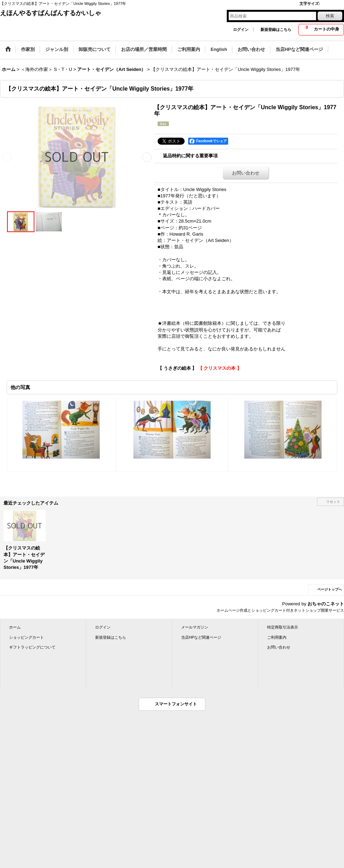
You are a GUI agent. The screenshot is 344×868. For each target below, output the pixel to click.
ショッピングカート (27, 637)
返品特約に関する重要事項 (190, 156)
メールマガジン (195, 627)
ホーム (15, 627)
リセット (333, 502)
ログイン (241, 29)
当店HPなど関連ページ (201, 637)
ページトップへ (330, 589)
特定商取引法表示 (283, 627)
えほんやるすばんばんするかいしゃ (51, 13)
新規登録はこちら (276, 29)
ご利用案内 (277, 637)
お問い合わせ (246, 173)
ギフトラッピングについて (32, 647)
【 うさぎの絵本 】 (177, 368)
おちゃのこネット (326, 604)
